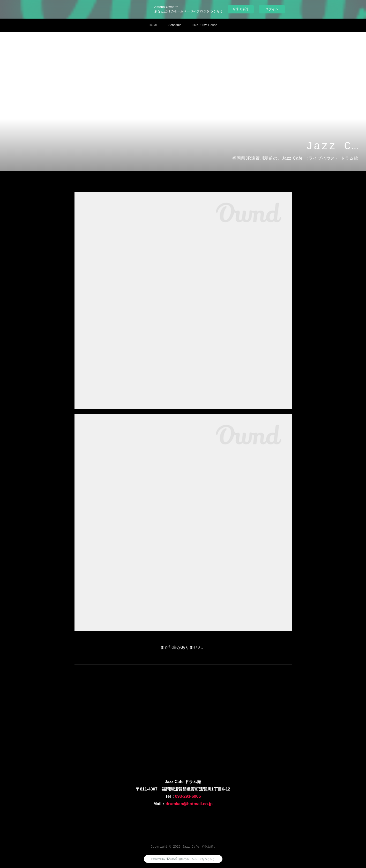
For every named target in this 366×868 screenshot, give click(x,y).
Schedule (175, 25)
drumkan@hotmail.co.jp (189, 804)
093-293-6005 (188, 796)
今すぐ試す (241, 9)
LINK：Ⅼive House (204, 25)
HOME (153, 25)
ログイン (272, 9)
